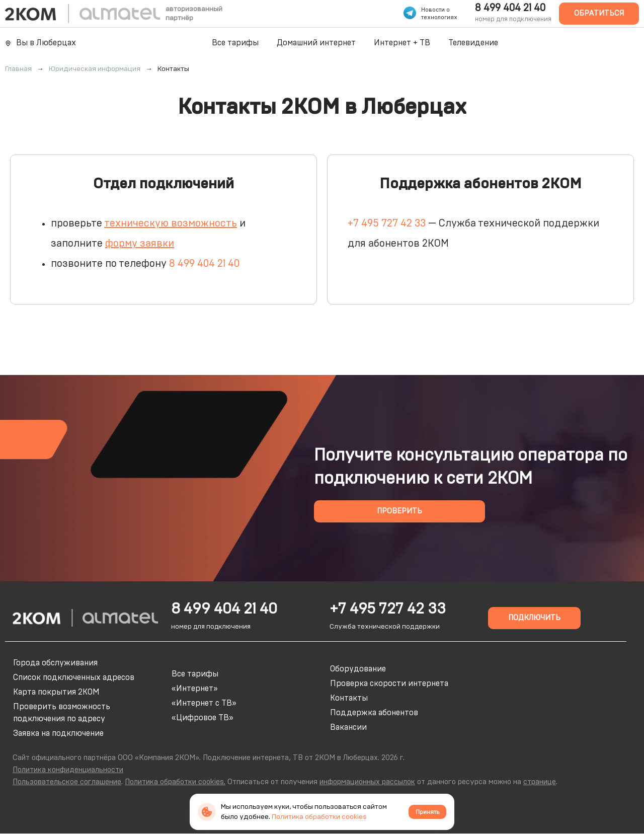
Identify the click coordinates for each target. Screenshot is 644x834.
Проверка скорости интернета (389, 684)
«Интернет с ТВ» (204, 703)
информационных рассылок (367, 782)
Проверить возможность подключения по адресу (62, 713)
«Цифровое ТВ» (203, 718)
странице (540, 782)
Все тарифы (235, 43)
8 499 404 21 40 (510, 8)
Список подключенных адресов (74, 677)
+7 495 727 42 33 (387, 223)
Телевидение (473, 43)
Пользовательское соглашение (67, 782)
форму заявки (140, 244)
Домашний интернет (316, 43)
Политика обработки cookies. (175, 782)
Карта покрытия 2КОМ (56, 692)
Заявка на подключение (58, 733)
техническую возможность (171, 223)
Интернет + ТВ (402, 43)
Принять (427, 812)
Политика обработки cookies (319, 817)
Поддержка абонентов (374, 713)
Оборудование (358, 669)
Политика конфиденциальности (68, 770)
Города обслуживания (55, 663)
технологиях (439, 17)
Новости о (435, 10)
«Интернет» (195, 689)
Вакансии (348, 727)
